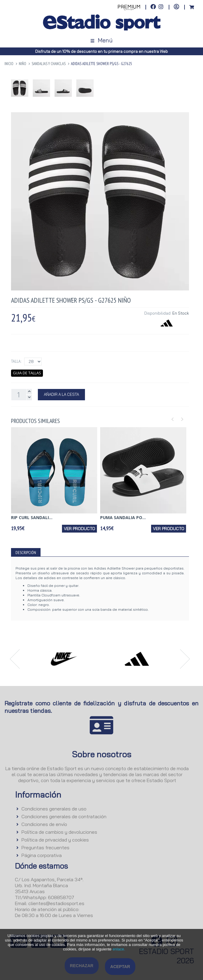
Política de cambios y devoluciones (59, 832)
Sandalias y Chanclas (49, 64)
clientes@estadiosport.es (56, 903)
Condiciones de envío (44, 824)
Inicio (9, 64)
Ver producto (79, 529)
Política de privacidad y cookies (55, 840)
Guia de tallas (27, 373)
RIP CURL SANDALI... (32, 517)
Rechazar (82, 966)
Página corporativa (42, 855)
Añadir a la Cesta (61, 394)
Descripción (26, 553)
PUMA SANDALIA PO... (123, 517)
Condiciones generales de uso (54, 809)
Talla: (16, 361)
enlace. (119, 949)
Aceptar (120, 967)
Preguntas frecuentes (45, 847)
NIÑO (23, 64)
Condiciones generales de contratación (64, 816)
